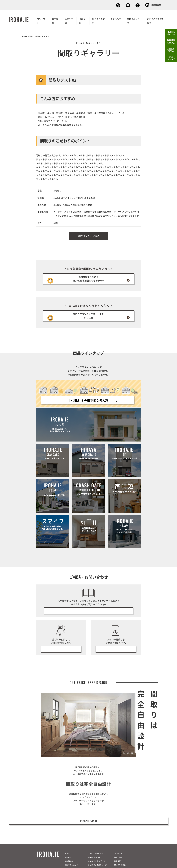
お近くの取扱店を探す (155, 20)
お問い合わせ (132, 5)
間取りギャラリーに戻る (88, 235)
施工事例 (55, 20)
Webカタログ (110, 5)
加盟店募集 (153, 5)
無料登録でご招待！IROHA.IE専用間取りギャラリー (88, 280)
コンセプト (41, 20)
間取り (32, 36)
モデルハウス (116, 20)
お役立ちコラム (171, 50)
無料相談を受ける (171, 41)
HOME (67, 866)
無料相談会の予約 (61, 656)
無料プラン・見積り (116, 656)
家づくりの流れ (98, 20)
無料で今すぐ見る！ (88, 616)
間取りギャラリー (133, 20)
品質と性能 (69, 20)
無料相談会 (89, 5)
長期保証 (82, 20)
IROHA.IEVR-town (171, 33)
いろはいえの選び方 (95, 866)
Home (25, 36)
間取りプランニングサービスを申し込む (88, 320)
